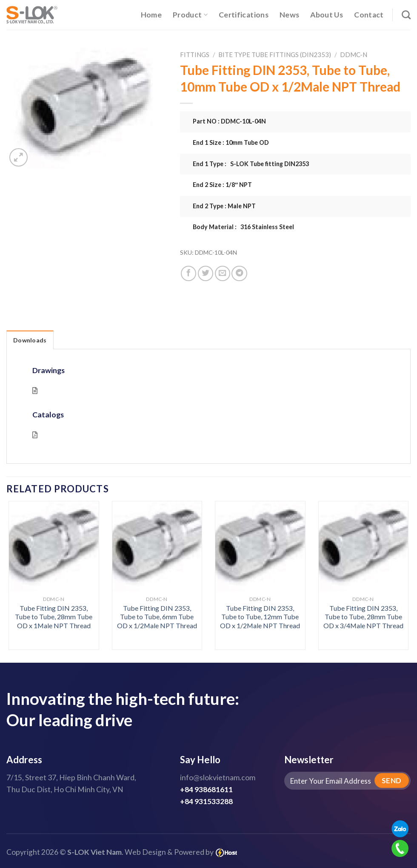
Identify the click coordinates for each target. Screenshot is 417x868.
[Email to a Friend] (223, 273)
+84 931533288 (206, 801)
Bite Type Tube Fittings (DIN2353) (275, 55)
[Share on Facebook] (189, 273)
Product (190, 15)
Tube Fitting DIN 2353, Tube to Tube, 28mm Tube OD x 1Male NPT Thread (54, 617)
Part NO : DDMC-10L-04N (229, 121)
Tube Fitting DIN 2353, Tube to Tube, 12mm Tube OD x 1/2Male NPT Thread (260, 617)
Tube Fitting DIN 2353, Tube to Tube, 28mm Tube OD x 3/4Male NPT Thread (363, 617)
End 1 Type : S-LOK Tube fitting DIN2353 (251, 164)
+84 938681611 (206, 789)
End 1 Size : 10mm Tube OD (231, 142)
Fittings (195, 55)
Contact (369, 15)
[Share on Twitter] (206, 273)
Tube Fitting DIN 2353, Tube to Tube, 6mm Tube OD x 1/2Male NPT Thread (157, 617)
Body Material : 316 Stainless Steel (243, 227)
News (289, 15)
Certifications (244, 15)
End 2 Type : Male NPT (224, 206)
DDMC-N (354, 55)
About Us (327, 15)
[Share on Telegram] (239, 273)
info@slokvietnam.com (218, 777)
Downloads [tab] (30, 340)
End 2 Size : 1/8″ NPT (222, 185)
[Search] (406, 15)
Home (151, 15)
